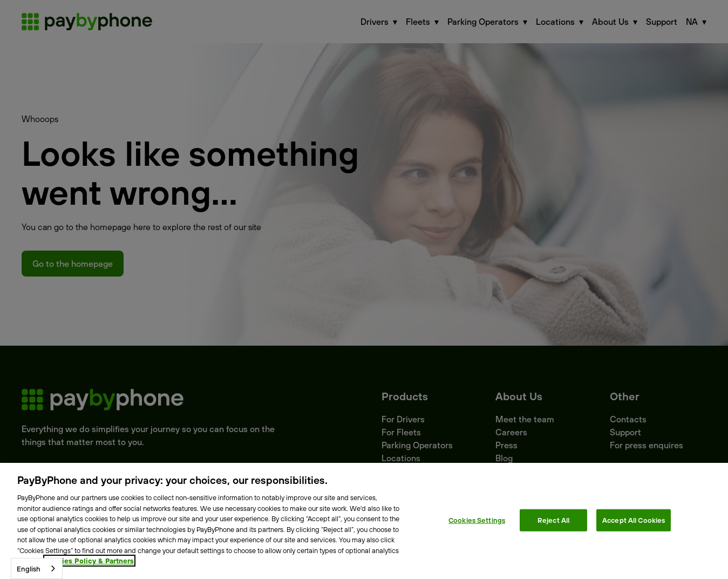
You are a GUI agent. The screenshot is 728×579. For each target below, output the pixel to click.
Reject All (553, 520)
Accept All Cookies (634, 520)
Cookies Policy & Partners (89, 561)
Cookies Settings (477, 520)
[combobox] (37, 568)
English (29, 569)
